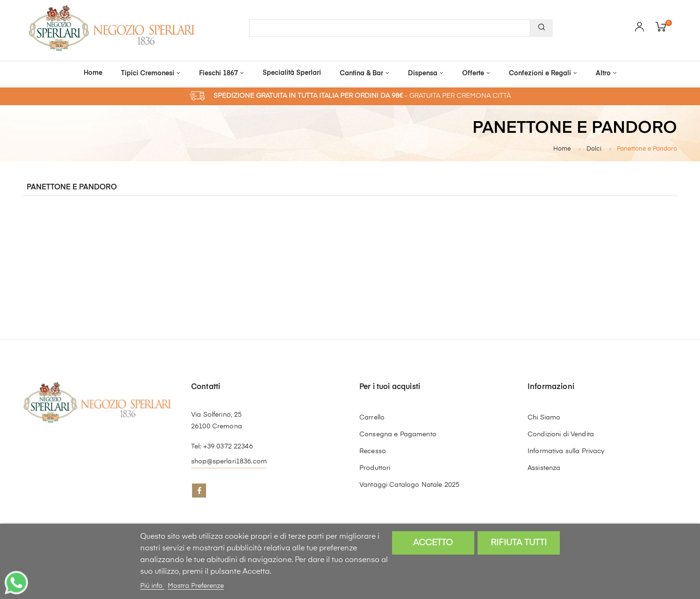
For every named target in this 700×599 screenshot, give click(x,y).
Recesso (373, 451)
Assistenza (544, 468)
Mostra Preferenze (196, 586)
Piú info (152, 586)
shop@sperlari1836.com (229, 462)
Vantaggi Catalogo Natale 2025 (409, 485)
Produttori (375, 468)
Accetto (433, 543)
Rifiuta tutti (519, 543)
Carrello (372, 418)
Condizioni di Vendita (561, 434)
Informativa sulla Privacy (566, 451)
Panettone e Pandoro (72, 188)
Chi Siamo (544, 418)
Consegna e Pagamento (398, 434)
